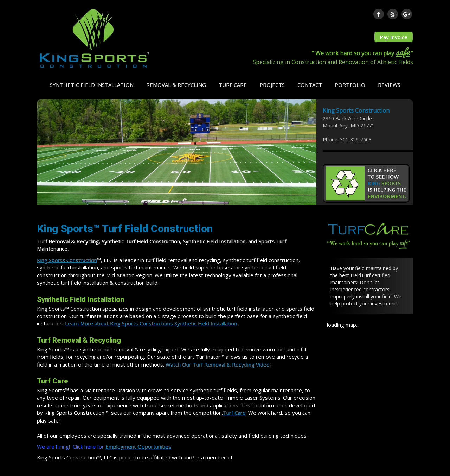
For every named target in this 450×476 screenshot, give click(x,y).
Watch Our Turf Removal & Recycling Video (218, 364)
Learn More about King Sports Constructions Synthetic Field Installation (151, 323)
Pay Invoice (394, 37)
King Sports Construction (67, 260)
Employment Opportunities (138, 446)
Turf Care (234, 413)
